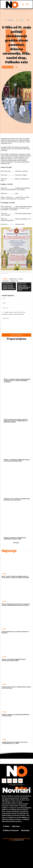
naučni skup (6, 281)
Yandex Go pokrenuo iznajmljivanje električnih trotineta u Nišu (15, 538)
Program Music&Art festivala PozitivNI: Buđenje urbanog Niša (9, 287)
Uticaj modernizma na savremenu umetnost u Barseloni (15, 632)
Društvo (4, 574)
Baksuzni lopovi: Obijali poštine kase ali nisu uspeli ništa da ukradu (24, 288)
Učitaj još (16, 543)
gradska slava (13, 279)
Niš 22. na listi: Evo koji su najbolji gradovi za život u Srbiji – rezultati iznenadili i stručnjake (17, 380)
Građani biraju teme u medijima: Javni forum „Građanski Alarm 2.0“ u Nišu (15, 743)
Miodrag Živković (19, 840)
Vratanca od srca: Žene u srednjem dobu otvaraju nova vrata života (17, 499)
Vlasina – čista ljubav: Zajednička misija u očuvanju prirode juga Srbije (17, 460)
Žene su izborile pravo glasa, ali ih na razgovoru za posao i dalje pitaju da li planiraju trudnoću (16, 421)
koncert (21, 279)
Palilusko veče (14, 281)
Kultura (4, 629)
